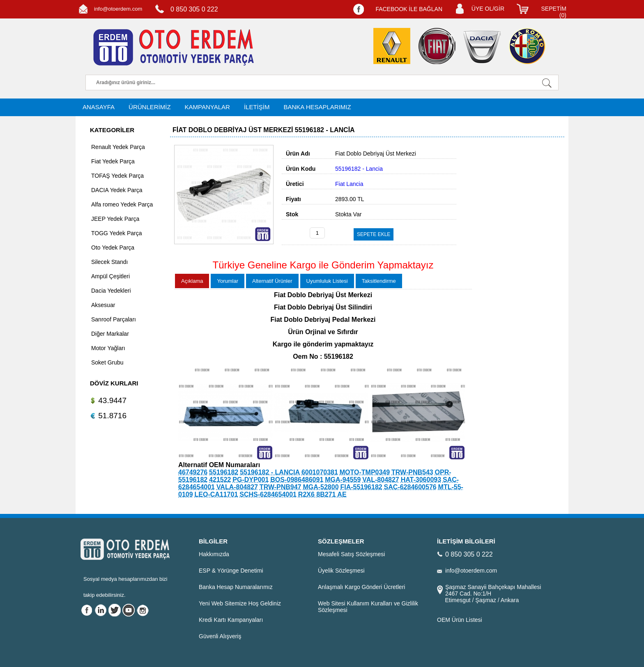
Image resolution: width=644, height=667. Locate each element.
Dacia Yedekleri (111, 291)
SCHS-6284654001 (268, 494)
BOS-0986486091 (297, 480)
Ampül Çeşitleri (110, 276)
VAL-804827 (381, 480)
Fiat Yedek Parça (113, 161)
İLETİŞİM (257, 107)
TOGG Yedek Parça (116, 233)
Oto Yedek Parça (113, 248)
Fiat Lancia (349, 184)
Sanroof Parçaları (114, 319)
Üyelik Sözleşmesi (341, 571)
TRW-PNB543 (412, 472)
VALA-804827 (237, 487)
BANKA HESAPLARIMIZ (317, 107)
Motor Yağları (108, 348)
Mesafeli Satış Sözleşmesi (351, 554)
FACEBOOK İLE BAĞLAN (409, 9)
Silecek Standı (110, 262)
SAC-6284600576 (410, 487)
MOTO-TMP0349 (365, 472)
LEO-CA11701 (216, 494)
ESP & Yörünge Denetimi (231, 571)
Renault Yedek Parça (118, 147)
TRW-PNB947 (281, 487)
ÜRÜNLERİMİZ (150, 107)
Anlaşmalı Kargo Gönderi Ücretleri (361, 587)
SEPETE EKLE (374, 234)
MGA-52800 (321, 487)
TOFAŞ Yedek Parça (117, 176)
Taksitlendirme (379, 281)
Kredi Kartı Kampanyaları (231, 620)
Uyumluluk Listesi (327, 281)
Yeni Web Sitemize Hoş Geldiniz (240, 603)
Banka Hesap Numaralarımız (236, 587)
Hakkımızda (214, 554)
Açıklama (192, 281)
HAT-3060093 (421, 480)
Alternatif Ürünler (272, 281)
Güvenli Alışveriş (220, 636)
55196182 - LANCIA (270, 472)
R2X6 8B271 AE (322, 494)
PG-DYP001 (251, 480)
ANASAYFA (99, 107)
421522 (220, 480)
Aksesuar (103, 305)
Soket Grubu (107, 362)
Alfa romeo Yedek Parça (122, 204)
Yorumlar (228, 281)
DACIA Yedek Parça (117, 190)
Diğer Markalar (110, 334)
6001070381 (320, 472)
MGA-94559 (343, 480)
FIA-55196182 (361, 487)
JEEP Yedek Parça (115, 219)
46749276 (193, 472)
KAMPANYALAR (207, 107)
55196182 (224, 472)
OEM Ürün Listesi (460, 620)
